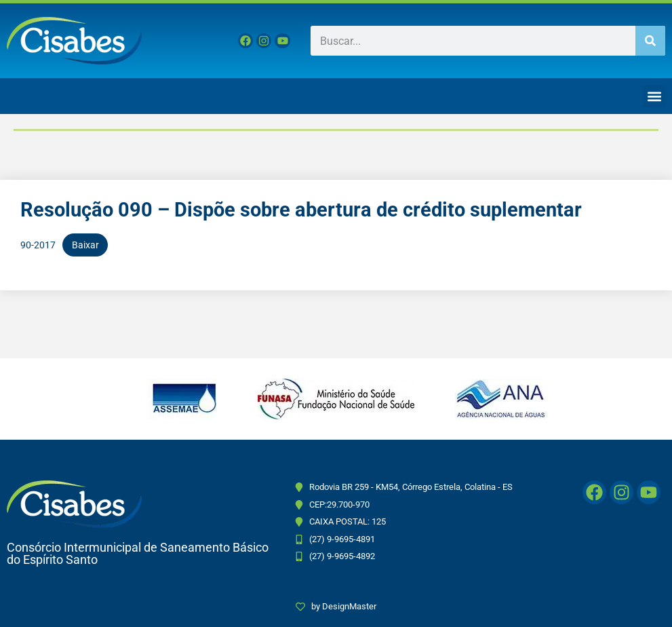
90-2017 (38, 245)
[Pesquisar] (650, 41)
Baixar (85, 245)
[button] (654, 96)
